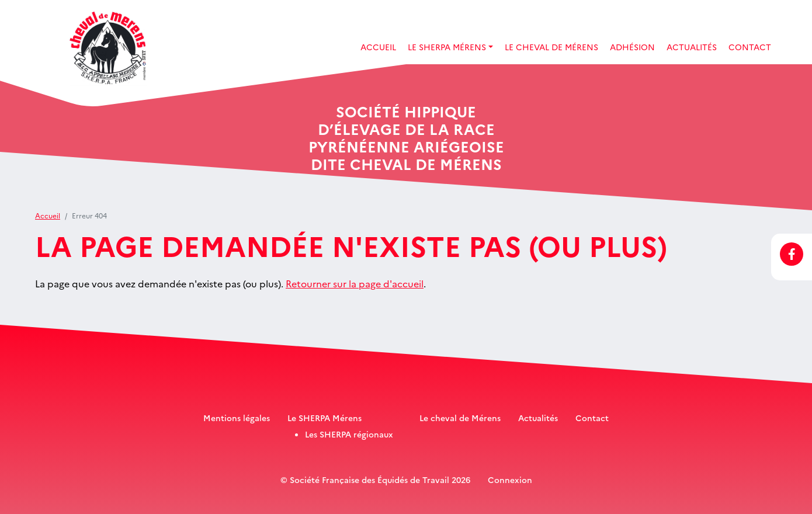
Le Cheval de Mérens (551, 47)
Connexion (510, 480)
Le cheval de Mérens (460, 418)
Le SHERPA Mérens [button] (447, 47)
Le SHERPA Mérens (325, 418)
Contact (750, 47)
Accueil (378, 47)
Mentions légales (237, 418)
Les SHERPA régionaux (349, 434)
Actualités (692, 47)
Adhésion (632, 47)
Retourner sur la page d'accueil (355, 283)
